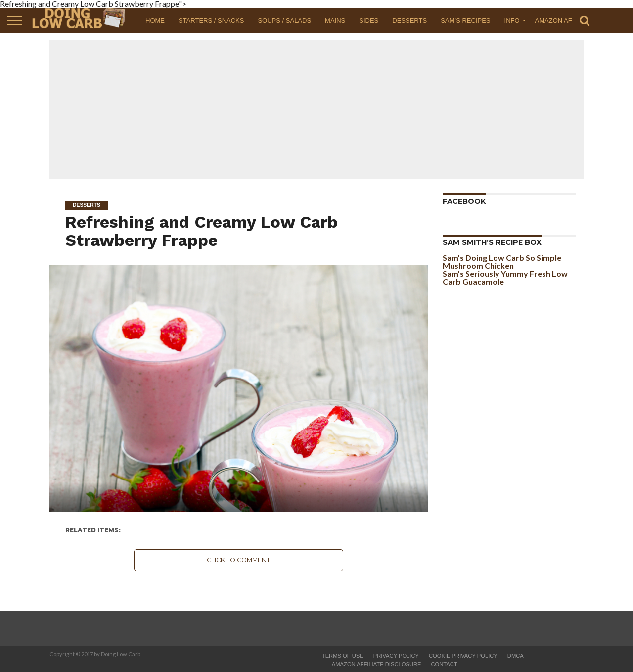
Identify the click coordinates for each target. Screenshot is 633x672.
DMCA (516, 656)
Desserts (409, 21)
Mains (335, 21)
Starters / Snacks (211, 21)
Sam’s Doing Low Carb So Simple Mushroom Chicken (502, 262)
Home (155, 21)
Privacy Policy (396, 656)
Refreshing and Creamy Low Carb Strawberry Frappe (202, 231)
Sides (369, 21)
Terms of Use (343, 656)
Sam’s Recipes (465, 21)
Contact (444, 664)
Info (512, 21)
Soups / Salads (284, 21)
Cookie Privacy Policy (463, 656)
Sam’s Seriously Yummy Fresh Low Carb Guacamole (505, 277)
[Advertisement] (316, 109)
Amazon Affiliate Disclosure (377, 664)
